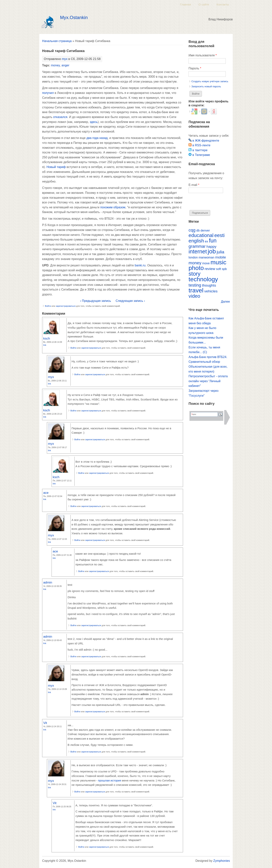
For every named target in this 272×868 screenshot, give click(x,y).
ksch (47, 338)
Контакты (223, 4)
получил (48, 93)
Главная (185, 4)
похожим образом (113, 207)
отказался (60, 117)
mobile (221, 257)
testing (195, 285)
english (196, 241)
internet (198, 252)
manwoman (206, 257)
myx (65, 59)
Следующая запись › (130, 301)
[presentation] (217, 203)
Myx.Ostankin (74, 18)
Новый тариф (56, 167)
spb (224, 269)
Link (45, 345)
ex (207, 241)
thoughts (209, 285)
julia (220, 252)
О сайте (204, 4)
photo (196, 268)
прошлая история (110, 781)
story (194, 274)
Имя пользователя (203, 55)
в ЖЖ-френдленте (204, 141)
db (198, 230)
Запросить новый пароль (206, 86)
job (212, 251)
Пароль (195, 68)
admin (48, 582)
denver (205, 230)
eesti (219, 235)
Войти (48, 306)
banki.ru (140, 265)
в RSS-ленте (199, 145)
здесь (94, 122)
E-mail (194, 185)
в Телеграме (199, 155)
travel (196, 290)
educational (201, 235)
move (206, 263)
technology (203, 279)
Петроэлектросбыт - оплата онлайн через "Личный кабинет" (208, 381)
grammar (197, 246)
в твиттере (198, 150)
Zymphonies (222, 861)
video (194, 296)
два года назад (97, 138)
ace (46, 493)
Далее (225, 302)
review (210, 269)
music (218, 262)
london (193, 257)
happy (211, 247)
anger (65, 65)
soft (219, 269)
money (55, 65)
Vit (45, 723)
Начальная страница (57, 41)
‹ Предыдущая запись (96, 301)
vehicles (211, 291)
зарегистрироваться (66, 306)
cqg (192, 230)
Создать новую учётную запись (210, 81)
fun (213, 241)
